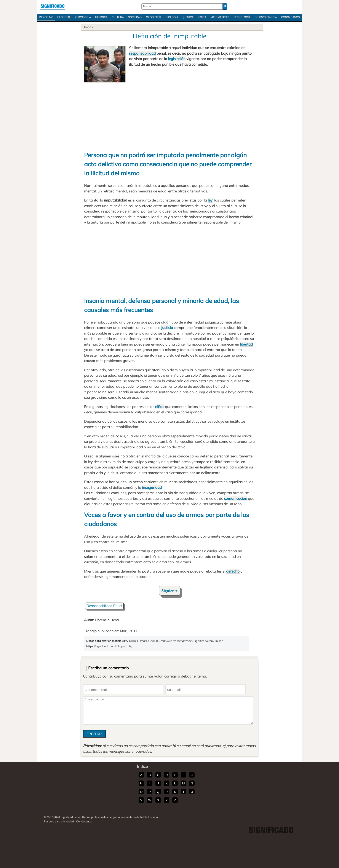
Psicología (83, 17)
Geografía (154, 17)
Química (188, 17)
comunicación (236, 498)
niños (160, 407)
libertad (246, 344)
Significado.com (53, 6)
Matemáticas (220, 17)
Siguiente (170, 591)
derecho (233, 571)
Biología (172, 17)
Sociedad (135, 17)
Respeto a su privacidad (59, 821)
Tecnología (242, 17)
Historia (101, 17)
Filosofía (64, 17)
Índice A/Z (46, 17)
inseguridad (152, 487)
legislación (177, 59)
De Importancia (266, 17)
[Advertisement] (169, 115)
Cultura (118, 17)
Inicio (88, 27)
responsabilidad (142, 53)
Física (202, 17)
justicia (167, 328)
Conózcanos (291, 17)
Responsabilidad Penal (104, 606)
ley (210, 200)
